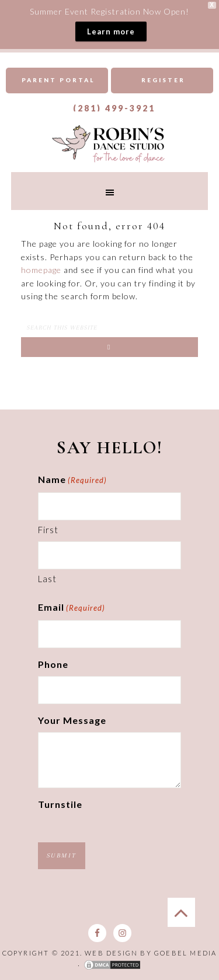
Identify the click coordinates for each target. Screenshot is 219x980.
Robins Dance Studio (110, 143)
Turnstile (60, 804)
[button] (110, 191)
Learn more (111, 32)
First (48, 530)
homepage (41, 270)
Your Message (72, 720)
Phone (53, 664)
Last (47, 579)
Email (72, 608)
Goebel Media (185, 953)
